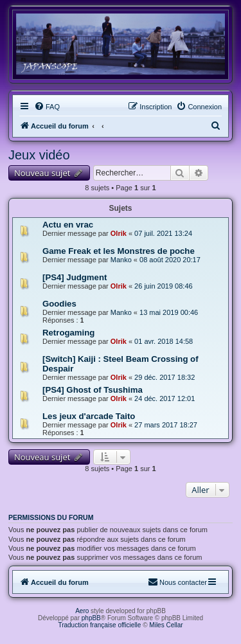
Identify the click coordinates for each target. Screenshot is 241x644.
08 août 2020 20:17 (170, 260)
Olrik (119, 233)
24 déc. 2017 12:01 (165, 398)
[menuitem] (47, 107)
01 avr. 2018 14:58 (164, 341)
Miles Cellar (166, 625)
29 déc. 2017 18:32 (165, 377)
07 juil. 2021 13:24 (163, 233)
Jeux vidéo (39, 155)
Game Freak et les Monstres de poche (119, 251)
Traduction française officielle (99, 625)
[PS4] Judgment (75, 277)
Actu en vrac (68, 225)
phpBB (91, 618)
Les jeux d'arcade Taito (89, 416)
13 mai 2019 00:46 (169, 312)
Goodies (59, 304)
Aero (82, 611)
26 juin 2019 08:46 (164, 286)
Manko (121, 260)
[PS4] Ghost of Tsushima (93, 390)
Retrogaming (68, 333)
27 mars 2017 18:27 (166, 425)
